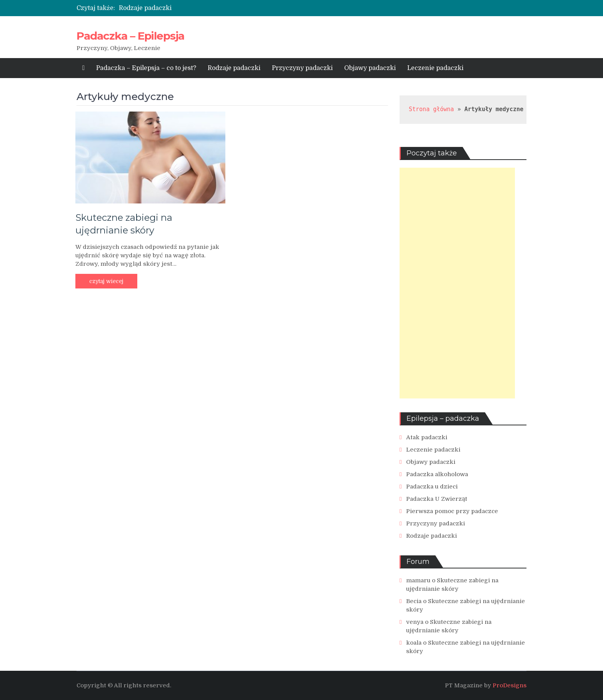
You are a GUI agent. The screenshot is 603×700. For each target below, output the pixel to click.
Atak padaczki (427, 437)
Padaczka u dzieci (432, 487)
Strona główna (431, 109)
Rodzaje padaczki (145, 8)
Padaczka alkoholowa (437, 474)
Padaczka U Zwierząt (437, 499)
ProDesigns (510, 685)
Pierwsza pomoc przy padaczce (452, 511)
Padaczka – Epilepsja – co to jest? (146, 68)
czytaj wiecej (106, 281)
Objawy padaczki (370, 68)
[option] (233, 8)
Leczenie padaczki (435, 68)
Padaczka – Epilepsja (130, 36)
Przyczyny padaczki (302, 68)
